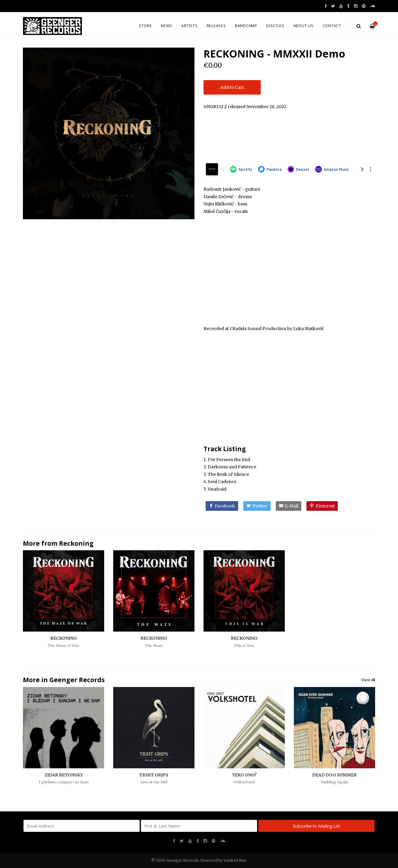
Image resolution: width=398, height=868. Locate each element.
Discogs (275, 26)
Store (145, 26)
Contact (332, 26)
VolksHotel (244, 782)
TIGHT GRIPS (154, 775)
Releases (216, 26)
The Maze (154, 646)
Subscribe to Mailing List (317, 826)
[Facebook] (222, 506)
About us (303, 26)
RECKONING (64, 638)
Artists (189, 26)
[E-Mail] (289, 506)
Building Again (334, 782)
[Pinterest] (322, 506)
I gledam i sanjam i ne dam (64, 782)
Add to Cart (232, 87)
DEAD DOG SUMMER (334, 775)
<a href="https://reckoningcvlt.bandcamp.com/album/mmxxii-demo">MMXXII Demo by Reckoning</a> (289, 135)
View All (368, 680)
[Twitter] (257, 506)
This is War (244, 646)
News (167, 26)
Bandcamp (246, 26)
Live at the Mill (154, 782)
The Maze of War (64, 646)
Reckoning (76, 543)
